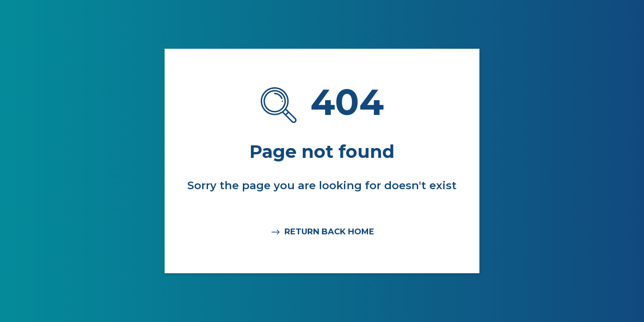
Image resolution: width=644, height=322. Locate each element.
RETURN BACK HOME (322, 232)
